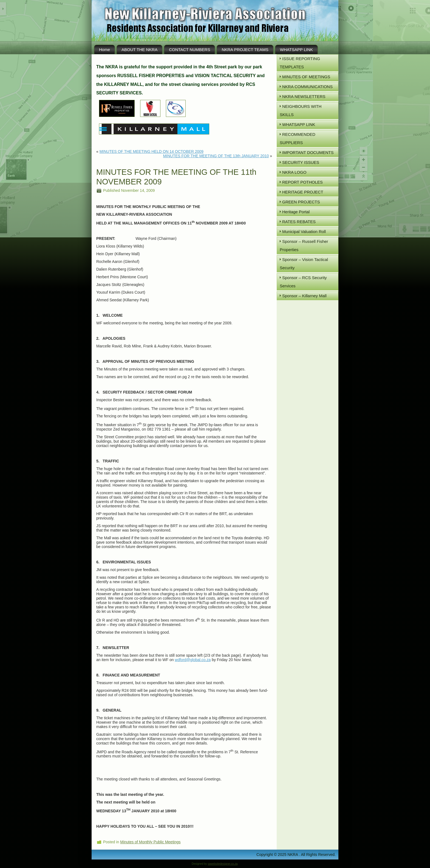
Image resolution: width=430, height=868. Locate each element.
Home (104, 50)
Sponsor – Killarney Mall (304, 296)
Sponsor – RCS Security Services (303, 282)
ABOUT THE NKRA (139, 50)
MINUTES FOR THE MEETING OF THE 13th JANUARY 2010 (216, 156)
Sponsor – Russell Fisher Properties (304, 245)
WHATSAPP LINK (296, 50)
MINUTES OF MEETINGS (306, 77)
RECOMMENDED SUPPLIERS (298, 138)
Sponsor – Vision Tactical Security (304, 264)
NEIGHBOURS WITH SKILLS (301, 110)
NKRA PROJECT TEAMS (245, 50)
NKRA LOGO (294, 172)
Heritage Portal (296, 212)
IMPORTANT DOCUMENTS (308, 152)
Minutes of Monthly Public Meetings (150, 842)
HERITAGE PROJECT (303, 192)
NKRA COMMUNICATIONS (307, 87)
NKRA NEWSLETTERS (304, 96)
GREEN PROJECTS (301, 202)
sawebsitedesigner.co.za (223, 864)
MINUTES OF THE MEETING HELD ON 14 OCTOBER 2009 (152, 151)
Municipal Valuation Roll (304, 231)
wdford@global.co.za (193, 660)
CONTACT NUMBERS (189, 50)
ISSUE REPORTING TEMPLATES (300, 63)
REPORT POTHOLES (302, 182)
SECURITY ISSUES (301, 162)
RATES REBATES (299, 222)
